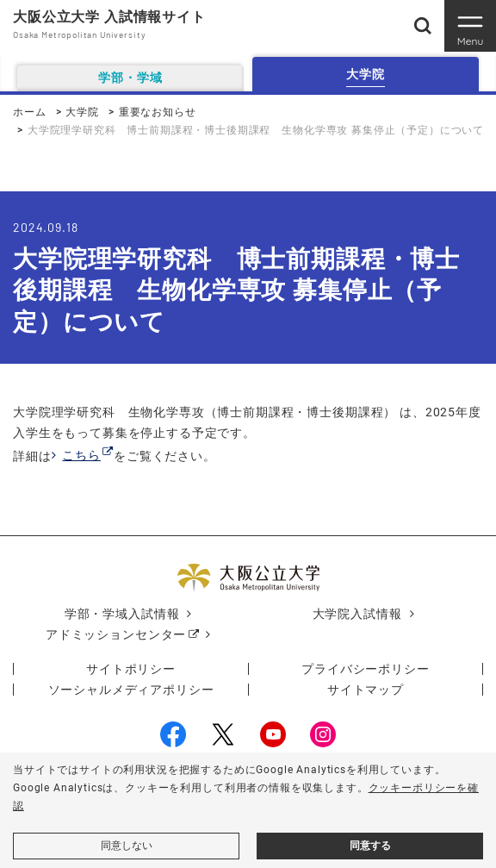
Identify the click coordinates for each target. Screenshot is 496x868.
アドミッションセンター (116, 634)
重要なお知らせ (158, 112)
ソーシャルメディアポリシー (131, 690)
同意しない (127, 846)
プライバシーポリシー (365, 669)
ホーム (30, 112)
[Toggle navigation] (470, 26)
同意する (370, 846)
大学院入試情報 (357, 614)
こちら (81, 455)
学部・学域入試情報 (122, 614)
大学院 (82, 112)
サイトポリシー (131, 669)
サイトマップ (366, 690)
